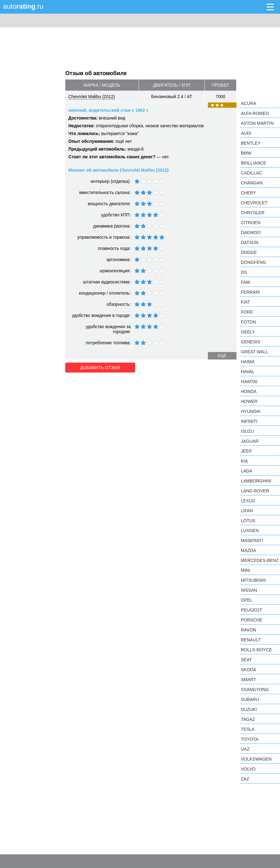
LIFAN (247, 511)
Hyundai (251, 411)
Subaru (250, 699)
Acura (248, 103)
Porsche (252, 620)
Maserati (252, 540)
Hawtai (249, 382)
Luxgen (250, 531)
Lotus (248, 521)
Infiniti (249, 421)
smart (248, 680)
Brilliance (254, 163)
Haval (248, 372)
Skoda (248, 670)
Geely (248, 332)
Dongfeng (253, 262)
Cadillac (251, 173)
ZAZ (245, 779)
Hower (249, 401)
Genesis (250, 342)
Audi (246, 133)
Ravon (248, 630)
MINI (246, 570)
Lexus (248, 501)
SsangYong (255, 689)
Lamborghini (256, 481)
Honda (249, 391)
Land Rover (255, 491)
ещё (222, 356)
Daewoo (251, 233)
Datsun (250, 242)
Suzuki (249, 709)
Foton (248, 322)
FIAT (245, 302)
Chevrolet (254, 203)
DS (244, 272)
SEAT (246, 660)
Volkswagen (256, 759)
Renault (251, 640)
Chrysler (253, 213)
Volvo (248, 769)
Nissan (249, 590)
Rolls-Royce (256, 650)
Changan (252, 183)
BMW (246, 153)
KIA (244, 461)
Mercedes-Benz (260, 560)
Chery (248, 193)
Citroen (251, 223)
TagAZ (248, 719)
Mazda (248, 550)
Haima (248, 362)
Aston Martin (257, 123)
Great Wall (255, 352)
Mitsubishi (253, 580)
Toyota (250, 739)
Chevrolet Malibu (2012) (92, 97)
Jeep (246, 451)
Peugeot (251, 610)
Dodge (249, 252)
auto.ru (23, 6)
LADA (247, 471)
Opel (247, 600)
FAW (246, 282)
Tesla (248, 729)
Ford (247, 312)
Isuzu (247, 431)
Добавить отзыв (100, 368)
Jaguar (250, 441)
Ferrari (250, 292)
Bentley (251, 143)
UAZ (245, 749)
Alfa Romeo (255, 113)
